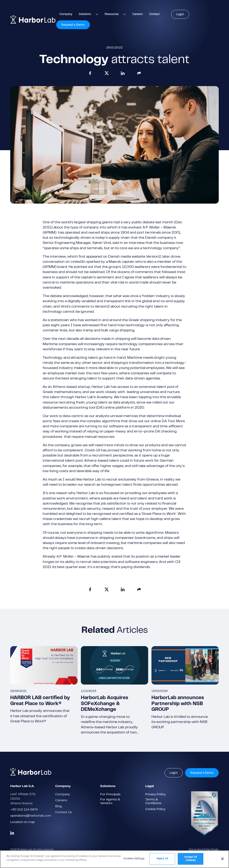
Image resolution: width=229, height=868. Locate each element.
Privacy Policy (155, 794)
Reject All (162, 860)
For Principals (110, 794)
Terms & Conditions (153, 801)
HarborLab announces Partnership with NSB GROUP (178, 704)
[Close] (222, 860)
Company (66, 14)
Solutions (85, 14)
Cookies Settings (134, 860)
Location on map (23, 822)
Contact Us (64, 812)
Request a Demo (73, 25)
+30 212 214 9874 (24, 810)
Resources (112, 14)
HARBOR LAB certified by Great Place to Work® (40, 701)
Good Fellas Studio (208, 850)
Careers (137, 14)
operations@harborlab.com (31, 816)
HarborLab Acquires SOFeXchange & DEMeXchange (105, 704)
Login (180, 15)
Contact (154, 14)
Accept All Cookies (191, 860)
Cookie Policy (155, 809)
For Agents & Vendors (110, 801)
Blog (59, 806)
